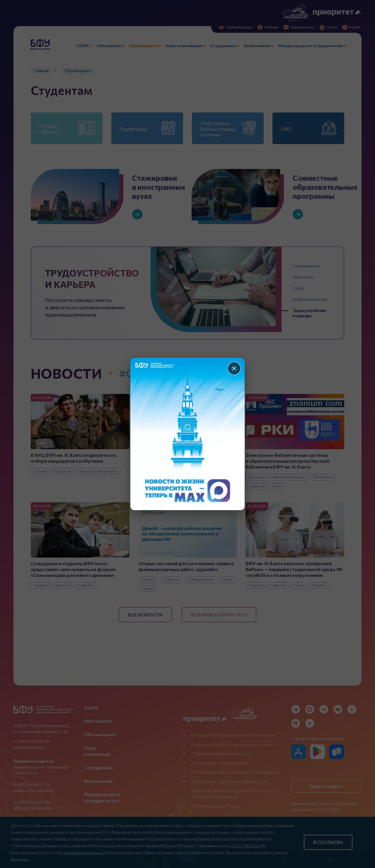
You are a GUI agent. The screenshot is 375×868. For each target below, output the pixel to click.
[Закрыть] (234, 368)
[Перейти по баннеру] (188, 434)
